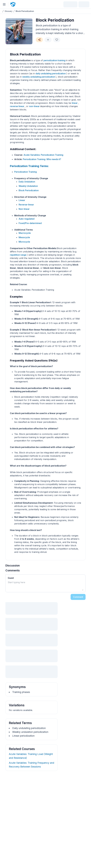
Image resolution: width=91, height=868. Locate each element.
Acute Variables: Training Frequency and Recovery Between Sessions (31, 765)
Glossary (9, 11)
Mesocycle (24, 237)
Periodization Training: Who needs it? (42, 159)
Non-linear (24, 209)
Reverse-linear (26, 205)
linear (75, 103)
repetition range (18, 255)
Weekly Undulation (28, 186)
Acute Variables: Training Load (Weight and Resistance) (31, 756)
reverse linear (17, 106)
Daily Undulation (27, 182)
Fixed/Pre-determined (30, 223)
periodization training (55, 60)
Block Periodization (25, 11)
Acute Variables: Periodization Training (43, 155)
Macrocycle (25, 233)
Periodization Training (26, 172)
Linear (22, 200)
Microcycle (24, 242)
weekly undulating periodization (39, 77)
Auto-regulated (27, 219)
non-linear (35, 106)
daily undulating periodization (51, 73)
